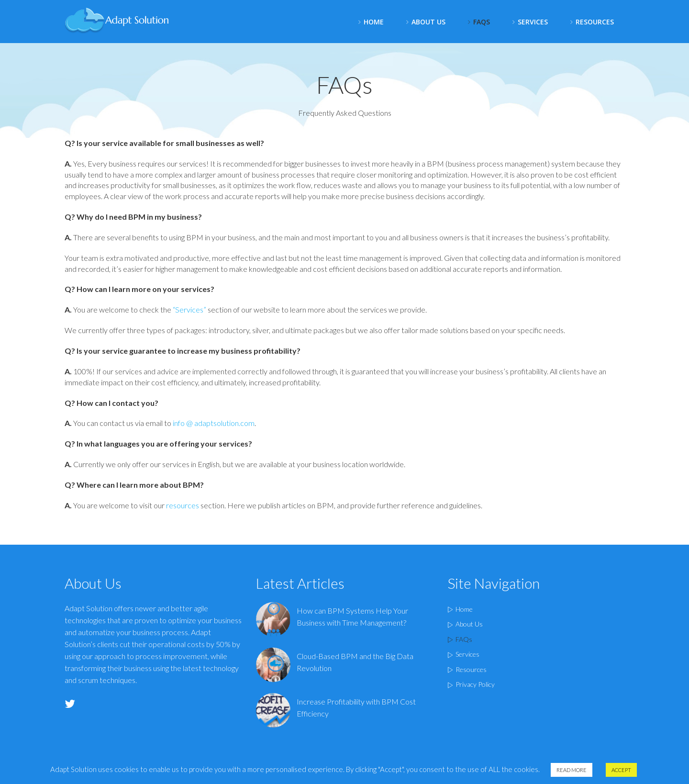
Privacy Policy (475, 684)
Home (374, 22)
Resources (595, 22)
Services (533, 22)
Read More (572, 770)
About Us (428, 22)
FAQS (482, 22)
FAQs (464, 639)
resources (183, 505)
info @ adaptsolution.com (214, 423)
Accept (621, 770)
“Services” (189, 309)
